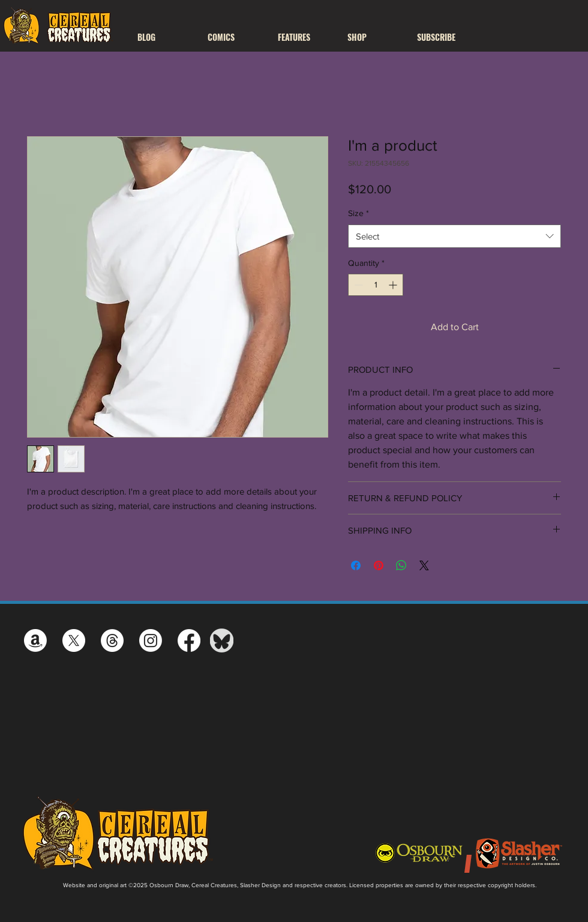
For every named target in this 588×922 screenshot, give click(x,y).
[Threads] (112, 640)
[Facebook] (189, 640)
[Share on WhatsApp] (401, 565)
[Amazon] (35, 640)
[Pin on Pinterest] (379, 565)
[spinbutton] (376, 285)
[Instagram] (151, 640)
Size (358, 213)
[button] (234, 37)
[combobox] (454, 236)
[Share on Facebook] (356, 565)
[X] (74, 640)
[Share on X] (424, 565)
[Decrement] (357, 285)
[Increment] (394, 285)
